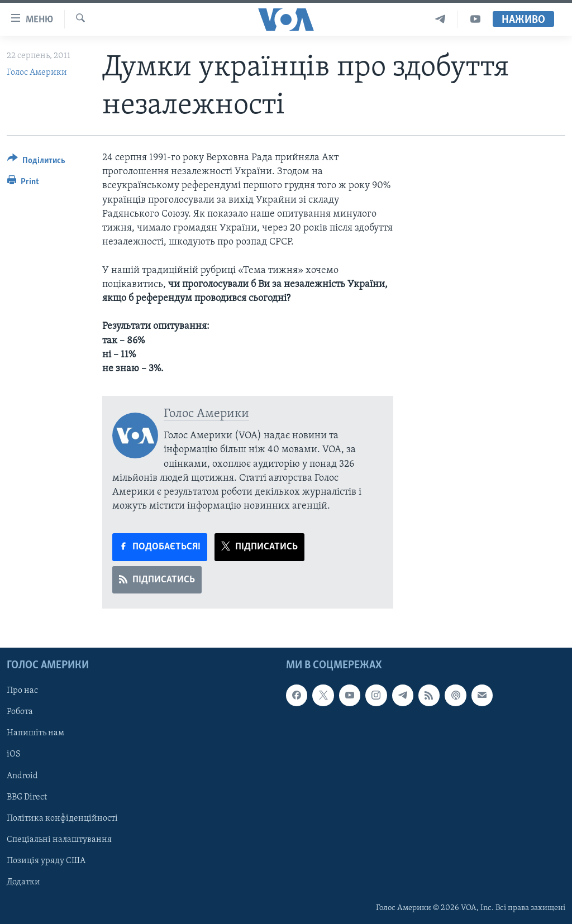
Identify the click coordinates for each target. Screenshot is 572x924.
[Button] (36, 162)
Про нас (22, 691)
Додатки (23, 882)
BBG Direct (27, 797)
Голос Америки (37, 73)
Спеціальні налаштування (59, 839)
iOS (14, 754)
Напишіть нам (35, 733)
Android (22, 775)
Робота (20, 712)
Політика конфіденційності (62, 818)
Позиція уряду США (46, 860)
